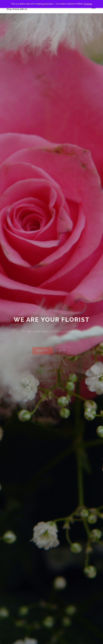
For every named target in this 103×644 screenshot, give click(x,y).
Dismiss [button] (88, 4)
